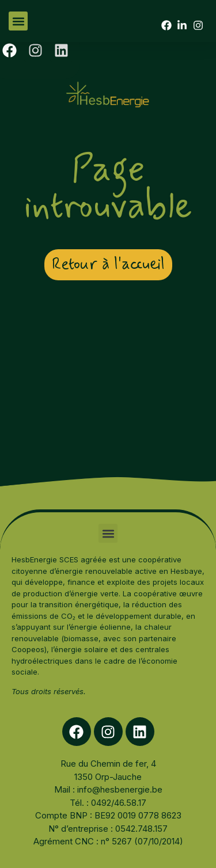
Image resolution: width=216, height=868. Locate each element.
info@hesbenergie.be (120, 789)
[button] (18, 21)
